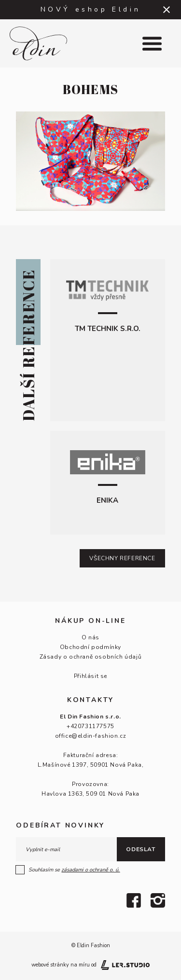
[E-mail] (66, 849)
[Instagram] (158, 900)
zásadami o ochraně (90, 870)
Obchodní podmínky (90, 647)
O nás (90, 637)
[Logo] (45, 43)
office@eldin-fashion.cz (91, 736)
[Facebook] (134, 900)
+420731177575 (90, 726)
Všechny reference (122, 558)
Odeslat (140, 849)
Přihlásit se (90, 676)
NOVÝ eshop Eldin (91, 9)
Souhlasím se (68, 870)
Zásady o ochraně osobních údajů (91, 657)
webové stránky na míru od (90, 965)
